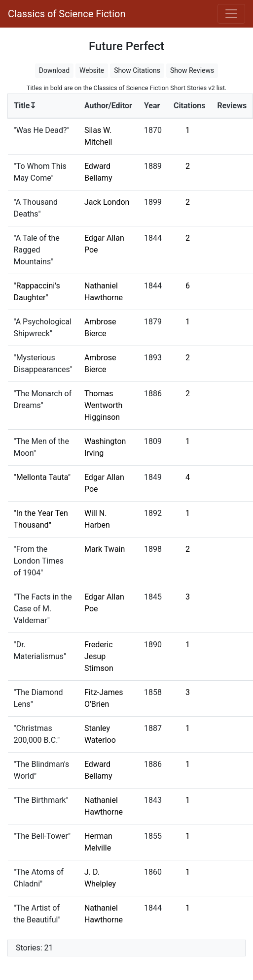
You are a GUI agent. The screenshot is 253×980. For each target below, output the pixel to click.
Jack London (107, 202)
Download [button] (54, 70)
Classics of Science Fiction (67, 14)
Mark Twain (105, 549)
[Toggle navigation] (231, 14)
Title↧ (25, 106)
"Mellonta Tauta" (42, 477)
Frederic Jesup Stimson (99, 656)
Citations (190, 106)
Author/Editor (108, 106)
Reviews (232, 106)
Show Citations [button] (137, 70)
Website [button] (92, 70)
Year (152, 106)
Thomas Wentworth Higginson (104, 405)
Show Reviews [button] (192, 70)
